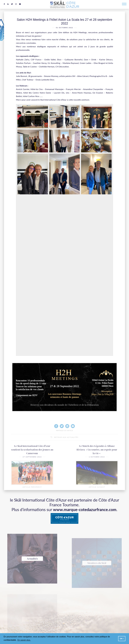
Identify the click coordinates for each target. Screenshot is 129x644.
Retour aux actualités (65, 445)
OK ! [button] (122, 639)
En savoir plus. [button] (24, 640)
